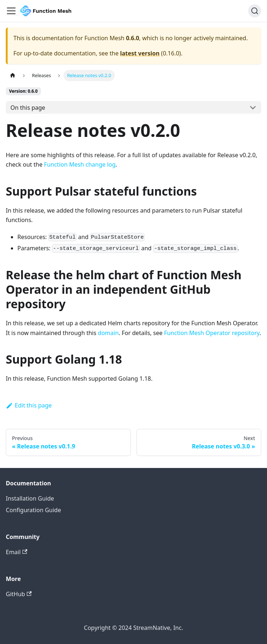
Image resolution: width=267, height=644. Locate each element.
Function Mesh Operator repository (212, 333)
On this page (28, 108)
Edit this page (29, 405)
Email (16, 552)
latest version (140, 53)
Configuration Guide (33, 510)
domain (108, 333)
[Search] (255, 11)
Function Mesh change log (80, 164)
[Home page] (13, 76)
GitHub (19, 594)
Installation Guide (30, 498)
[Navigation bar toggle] (11, 11)
